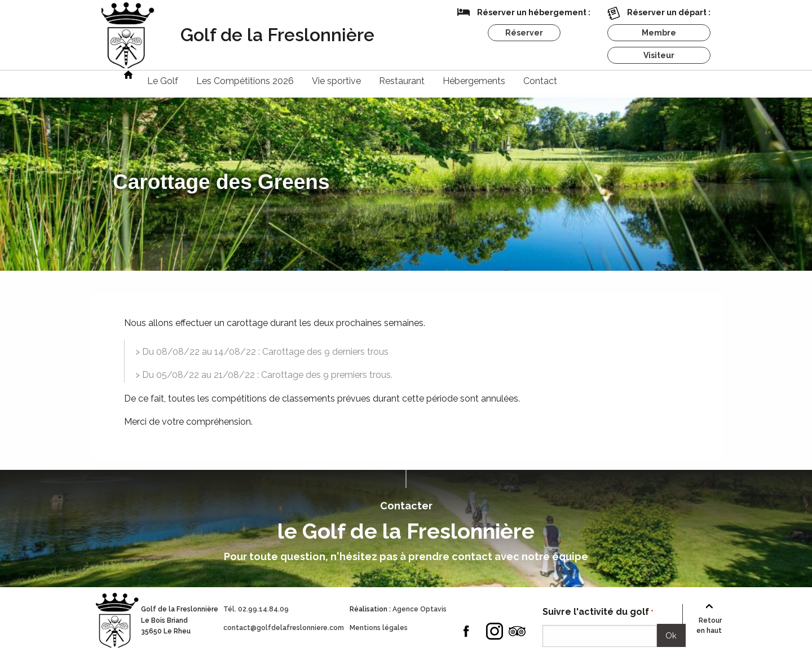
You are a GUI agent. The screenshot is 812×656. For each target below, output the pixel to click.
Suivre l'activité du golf (598, 612)
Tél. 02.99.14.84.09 (256, 609)
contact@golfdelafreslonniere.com (284, 628)
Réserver (524, 33)
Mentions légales (379, 628)
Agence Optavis (420, 609)
